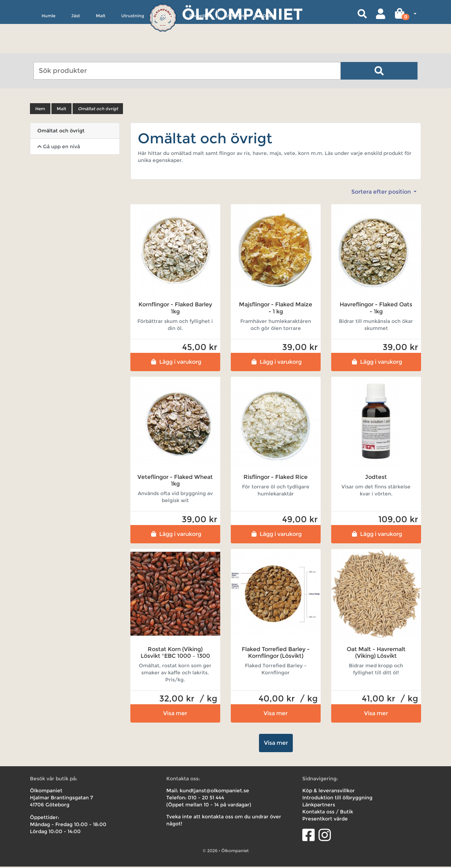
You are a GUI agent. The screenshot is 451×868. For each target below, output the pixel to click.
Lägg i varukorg (175, 363)
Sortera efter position (382, 193)
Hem (40, 110)
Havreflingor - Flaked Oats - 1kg (376, 309)
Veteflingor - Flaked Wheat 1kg (175, 481)
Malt (101, 48)
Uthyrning (236, 48)
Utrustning (133, 48)
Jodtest (376, 478)
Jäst (76, 48)
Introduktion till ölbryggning (337, 799)
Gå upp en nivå (59, 148)
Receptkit (199, 48)
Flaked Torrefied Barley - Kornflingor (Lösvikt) (276, 654)
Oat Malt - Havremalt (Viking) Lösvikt (376, 654)
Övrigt (167, 48)
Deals (268, 48)
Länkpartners (319, 806)
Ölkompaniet (242, 14)
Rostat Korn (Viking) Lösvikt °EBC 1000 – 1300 (175, 654)
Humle (48, 48)
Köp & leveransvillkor (329, 792)
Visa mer (175, 715)
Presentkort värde (325, 820)
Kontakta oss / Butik (328, 813)
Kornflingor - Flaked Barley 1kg (175, 309)
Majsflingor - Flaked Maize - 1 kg (276, 309)
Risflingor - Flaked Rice (276, 478)
